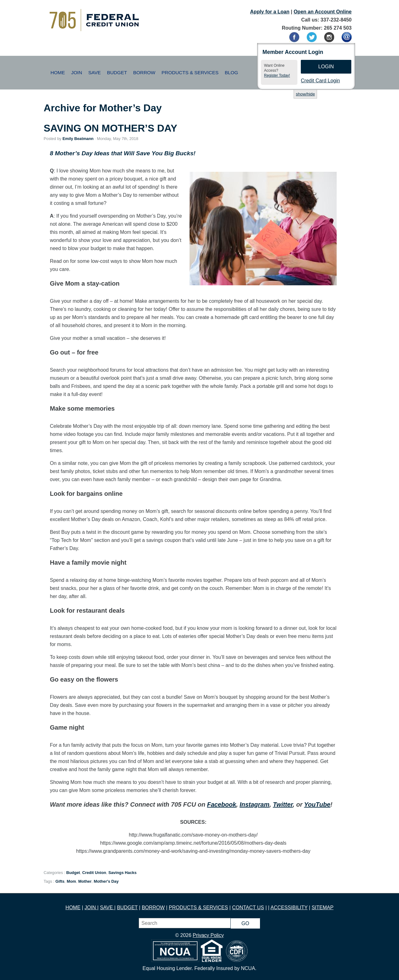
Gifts (60, 881)
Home (58, 72)
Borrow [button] (144, 72)
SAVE (107, 908)
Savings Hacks (123, 873)
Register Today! (277, 75)
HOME (73, 908)
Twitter (283, 804)
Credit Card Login (320, 81)
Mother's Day (106, 881)
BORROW (153, 908)
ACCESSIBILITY (289, 908)
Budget (73, 873)
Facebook (221, 804)
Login (326, 67)
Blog (231, 72)
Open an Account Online (323, 12)
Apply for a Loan (270, 12)
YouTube (317, 804)
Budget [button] (117, 72)
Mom (71, 881)
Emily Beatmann (78, 139)
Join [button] (77, 72)
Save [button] (94, 72)
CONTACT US (248, 908)
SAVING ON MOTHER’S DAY (111, 128)
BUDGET (127, 908)
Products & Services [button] (190, 72)
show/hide (305, 94)
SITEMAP (323, 908)
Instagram (255, 804)
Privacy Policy (208, 935)
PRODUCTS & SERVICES (198, 908)
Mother (85, 881)
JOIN (91, 908)
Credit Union (94, 873)
